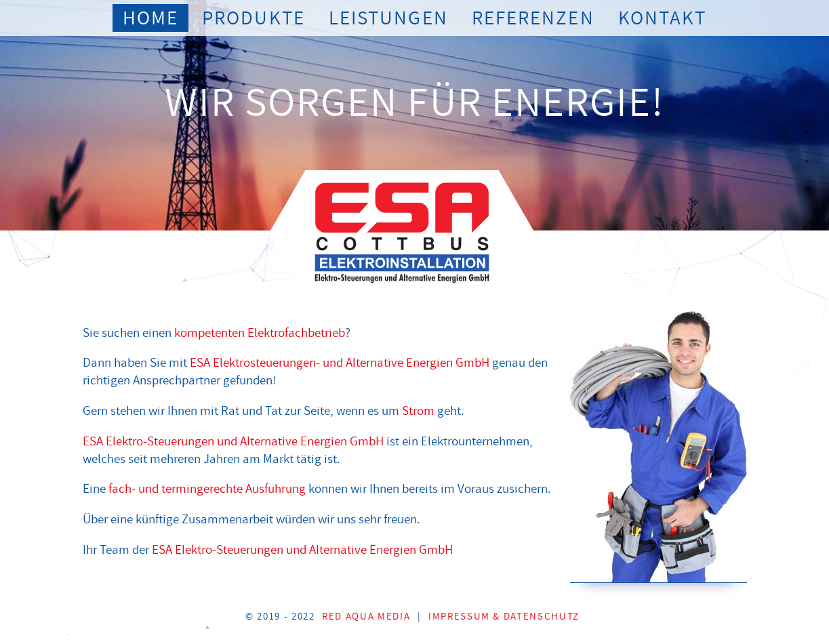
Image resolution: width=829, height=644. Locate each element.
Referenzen (533, 18)
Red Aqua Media (366, 617)
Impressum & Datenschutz (504, 617)
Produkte (253, 18)
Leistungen (388, 18)
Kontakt (662, 18)
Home (150, 18)
